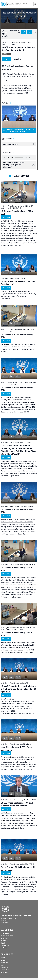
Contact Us (4, 967)
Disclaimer (4, 972)
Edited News (5, 933)
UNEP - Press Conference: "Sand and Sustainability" (18, 283)
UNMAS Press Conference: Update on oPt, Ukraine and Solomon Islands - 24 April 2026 (18, 689)
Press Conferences (7, 936)
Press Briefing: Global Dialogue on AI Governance (18, 869)
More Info (18, 59)
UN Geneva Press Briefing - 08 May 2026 (17, 336)
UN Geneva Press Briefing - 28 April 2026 (17, 569)
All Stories (4, 948)
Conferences (5, 945)
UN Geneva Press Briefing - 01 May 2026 (17, 511)
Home (3, 958)
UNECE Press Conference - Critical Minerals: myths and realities (17, 804)
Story (6, 59)
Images (3, 941)
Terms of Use (5, 970)
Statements (5, 938)
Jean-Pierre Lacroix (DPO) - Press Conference (17, 749)
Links (3, 965)
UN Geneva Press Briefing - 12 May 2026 (17, 213)
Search (3, 960)
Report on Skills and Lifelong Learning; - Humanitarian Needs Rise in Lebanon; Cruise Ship (16, 400)
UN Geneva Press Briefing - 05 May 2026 (17, 389)
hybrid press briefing (8, 582)
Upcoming (4, 963)
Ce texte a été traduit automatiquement (19, 66)
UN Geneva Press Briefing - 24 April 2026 (17, 634)
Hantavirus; (24, 402)
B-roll (3, 943)
